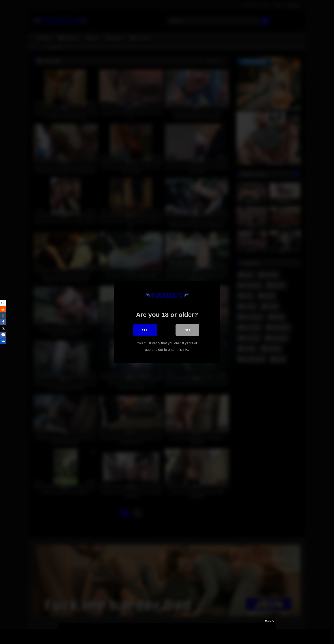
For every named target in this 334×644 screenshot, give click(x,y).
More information (237, 636)
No (187, 330)
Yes (145, 330)
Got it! (214, 636)
